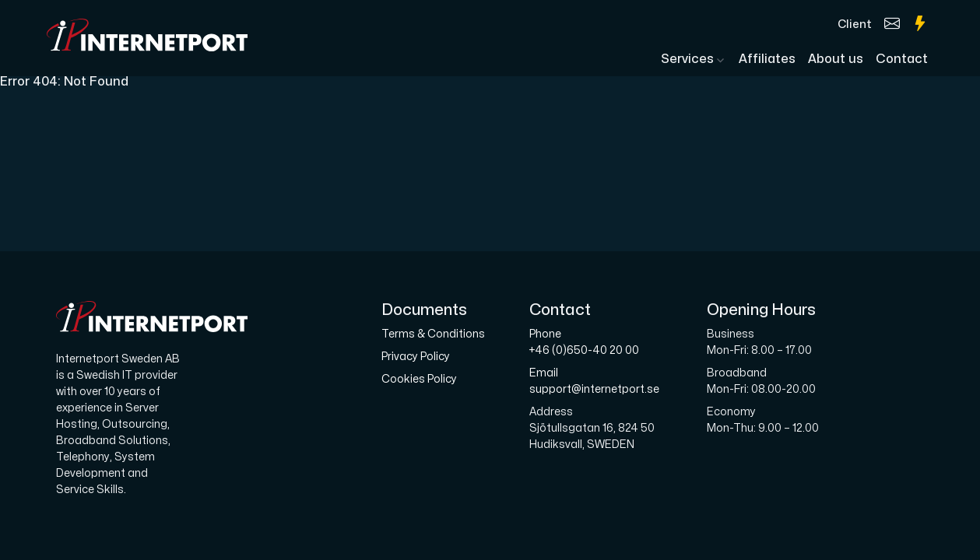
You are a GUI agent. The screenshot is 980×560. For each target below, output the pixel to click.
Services (689, 59)
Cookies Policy (419, 379)
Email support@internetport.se (594, 381)
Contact (902, 59)
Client (855, 24)
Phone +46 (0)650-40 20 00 (584, 342)
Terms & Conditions (433, 334)
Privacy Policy (416, 357)
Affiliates (767, 59)
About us (836, 59)
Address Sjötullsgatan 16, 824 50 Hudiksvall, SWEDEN (592, 428)
